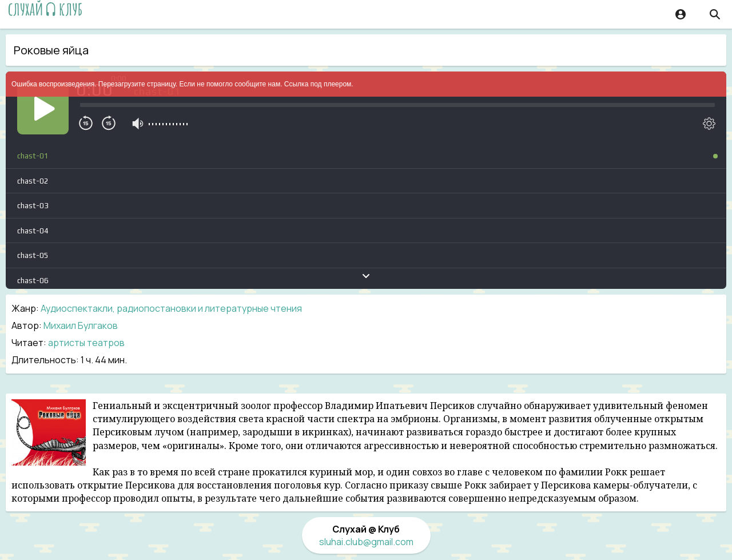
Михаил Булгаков (81, 325)
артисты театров (86, 343)
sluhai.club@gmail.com (366, 542)
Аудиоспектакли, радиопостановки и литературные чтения (171, 308)
